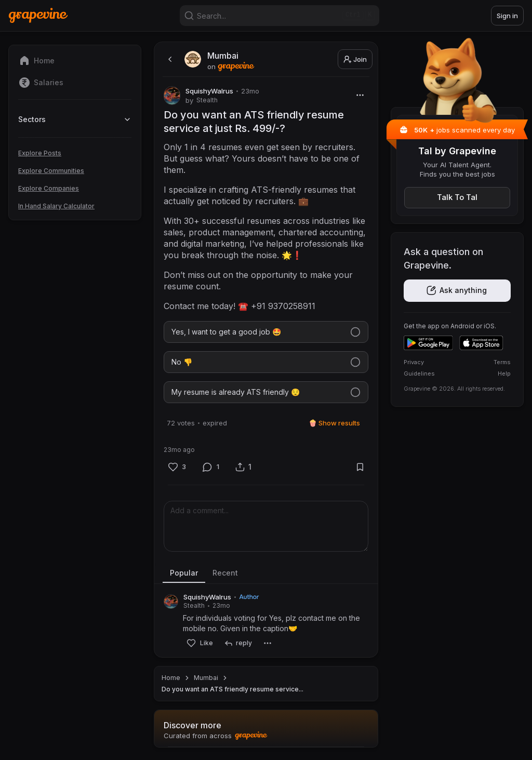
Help (504, 374)
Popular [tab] (184, 573)
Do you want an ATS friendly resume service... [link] (232, 689)
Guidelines (419, 374)
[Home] (38, 15)
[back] (169, 59)
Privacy (414, 362)
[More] (360, 95)
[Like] (177, 467)
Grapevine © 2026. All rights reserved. (454, 389)
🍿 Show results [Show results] (334, 423)
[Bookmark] (360, 467)
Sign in (507, 16)
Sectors (75, 119)
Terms (502, 362)
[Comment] (211, 467)
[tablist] (266, 574)
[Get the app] (457, 291)
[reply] (238, 643)
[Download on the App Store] (481, 343)
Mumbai (206, 678)
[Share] (243, 467)
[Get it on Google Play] (428, 343)
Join (355, 59)
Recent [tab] (225, 573)
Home (171, 678)
